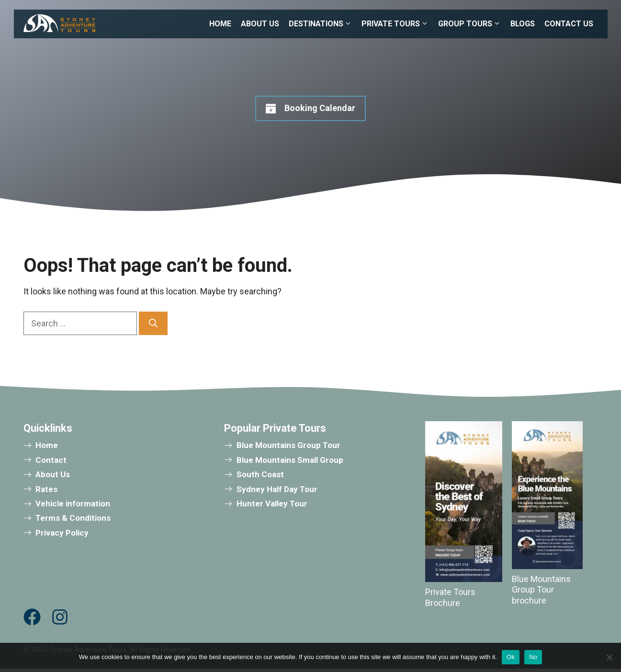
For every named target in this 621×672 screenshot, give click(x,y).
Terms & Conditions (73, 518)
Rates (46, 489)
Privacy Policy (62, 533)
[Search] (153, 323)
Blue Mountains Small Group (290, 460)
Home (47, 445)
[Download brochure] (548, 495)
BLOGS (523, 24)
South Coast (260, 474)
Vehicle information (73, 504)
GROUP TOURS (472, 24)
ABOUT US (260, 24)
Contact (51, 460)
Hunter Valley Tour (272, 504)
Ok (511, 657)
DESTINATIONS (323, 24)
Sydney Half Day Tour (277, 489)
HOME (220, 24)
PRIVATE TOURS (397, 24)
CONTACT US (569, 24)
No (533, 657)
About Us (53, 474)
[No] (609, 657)
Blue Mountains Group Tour (288, 445)
